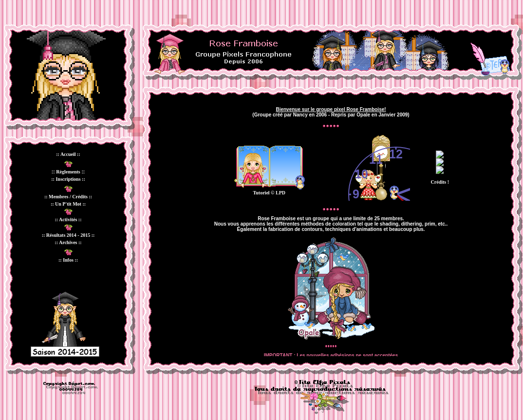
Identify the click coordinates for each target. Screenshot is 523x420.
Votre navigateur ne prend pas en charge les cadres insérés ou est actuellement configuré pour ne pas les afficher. (331, 226)
